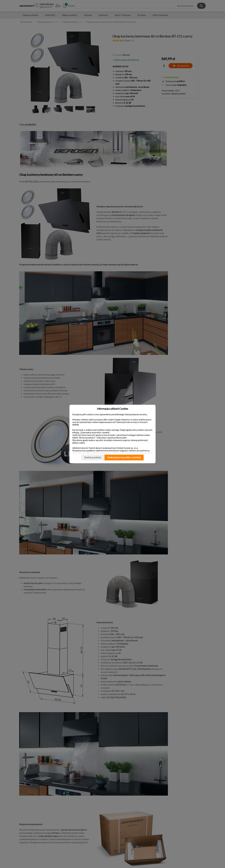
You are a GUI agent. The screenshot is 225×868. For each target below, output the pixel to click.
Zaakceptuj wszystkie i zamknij (124, 457)
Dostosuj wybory (93, 457)
